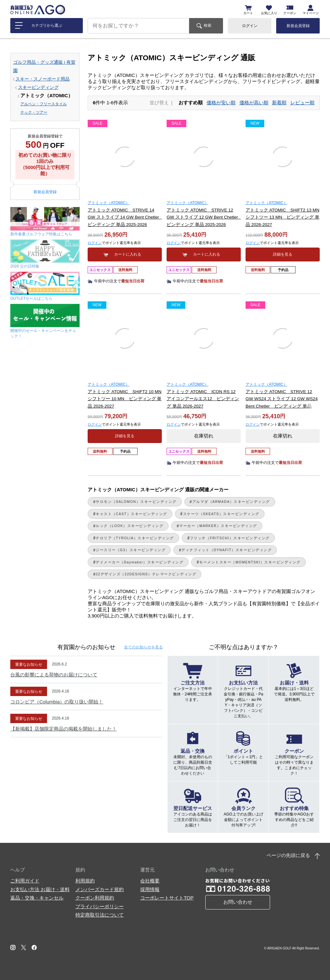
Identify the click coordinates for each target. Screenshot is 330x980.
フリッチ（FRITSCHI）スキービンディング (230, 538)
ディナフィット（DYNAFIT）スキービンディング (227, 550)
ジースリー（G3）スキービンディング (131, 550)
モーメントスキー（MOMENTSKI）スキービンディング (250, 562)
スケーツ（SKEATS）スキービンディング (221, 514)
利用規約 (85, 881)
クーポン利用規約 (95, 898)
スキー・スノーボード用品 (43, 79)
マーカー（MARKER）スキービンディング (218, 526)
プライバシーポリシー (100, 906)
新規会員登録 (298, 26)
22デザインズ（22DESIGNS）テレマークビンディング (146, 574)
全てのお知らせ (143, 647)
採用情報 (150, 889)
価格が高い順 (254, 103)
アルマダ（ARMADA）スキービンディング (231, 502)
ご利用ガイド (25, 881)
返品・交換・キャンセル (37, 898)
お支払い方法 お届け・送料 (40, 889)
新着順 (279, 103)
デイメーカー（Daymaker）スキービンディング (140, 562)
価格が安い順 (221, 103)
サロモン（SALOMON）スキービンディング (136, 502)
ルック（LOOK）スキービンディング (130, 526)
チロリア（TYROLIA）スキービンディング (135, 538)
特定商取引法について (100, 915)
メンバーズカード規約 (100, 889)
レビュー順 (302, 103)
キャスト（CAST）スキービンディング (131, 514)
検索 (208, 25)
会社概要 (150, 881)
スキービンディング (38, 87)
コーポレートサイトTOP (167, 898)
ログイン (250, 26)
